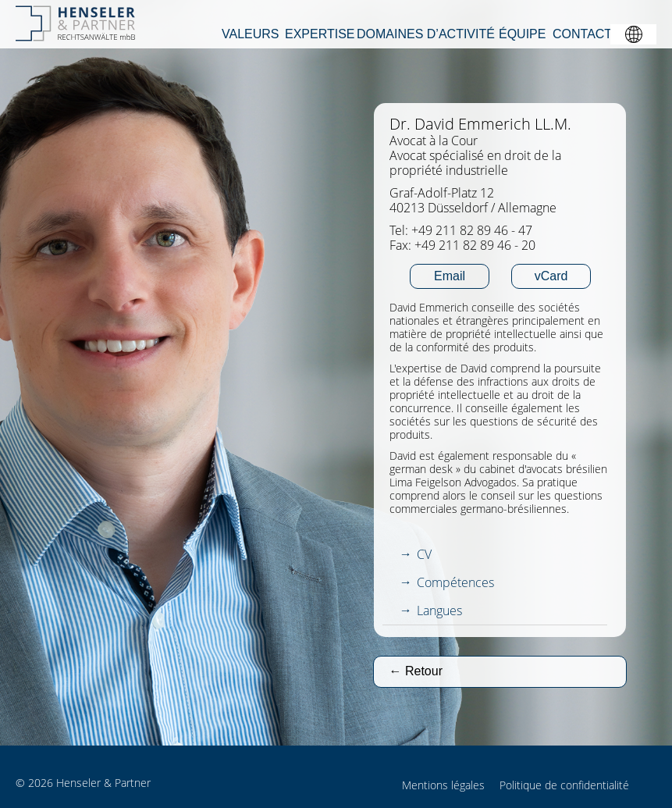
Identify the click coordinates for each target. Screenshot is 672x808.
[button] (633, 34)
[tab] (495, 554)
